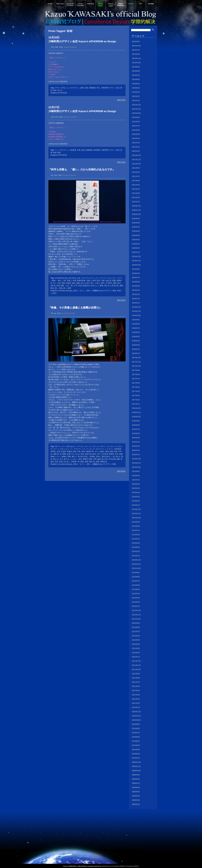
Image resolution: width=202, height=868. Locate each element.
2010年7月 (136, 733)
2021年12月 (136, 155)
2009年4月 (136, 796)
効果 (82, 88)
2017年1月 (136, 404)
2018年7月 (136, 328)
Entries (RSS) (120, 866)
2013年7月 (136, 581)
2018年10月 (136, 316)
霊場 (61, 288)
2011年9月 (136, 674)
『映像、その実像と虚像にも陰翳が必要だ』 (75, 308)
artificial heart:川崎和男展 (58, 82)
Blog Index (60, 4)
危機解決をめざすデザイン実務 (104, 291)
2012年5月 (136, 640)
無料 (115, 283)
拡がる (83, 283)
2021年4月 (136, 189)
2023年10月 (136, 63)
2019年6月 (136, 282)
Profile (50, 4)
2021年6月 (136, 181)
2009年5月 (136, 792)
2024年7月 (136, 50)
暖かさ (74, 457)
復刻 (63, 283)
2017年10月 (136, 366)
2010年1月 (136, 758)
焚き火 (118, 457)
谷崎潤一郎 (75, 462)
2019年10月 (136, 265)
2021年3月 (136, 193)
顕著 (59, 153)
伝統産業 (73, 150)
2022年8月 (136, 122)
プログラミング (79, 449)
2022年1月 (136, 151)
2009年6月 (136, 788)
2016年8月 (136, 425)
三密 (64, 281)
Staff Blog (90, 4)
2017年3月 (136, 396)
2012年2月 (136, 653)
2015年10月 (136, 467)
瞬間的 (85, 459)
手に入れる (75, 454)
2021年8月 (136, 172)
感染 (74, 283)
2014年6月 (136, 535)
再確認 (69, 451)
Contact (151, 4)
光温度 (63, 451)
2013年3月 (136, 598)
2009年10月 (136, 771)
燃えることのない (71, 459)
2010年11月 (136, 716)
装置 (57, 462)
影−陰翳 (63, 454)
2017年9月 (136, 370)
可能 (103, 281)
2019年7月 (136, 278)
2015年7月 (136, 480)
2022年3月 (136, 143)
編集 (99, 459)
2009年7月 (136, 783)
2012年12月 (136, 611)
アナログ (80, 446)
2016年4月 (136, 442)
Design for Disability (70, 4)
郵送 (52, 288)
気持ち (98, 457)
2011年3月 (136, 699)
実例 (107, 451)
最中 (103, 283)
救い (93, 283)
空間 (95, 459)
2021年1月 (136, 202)
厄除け (89, 281)
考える (60, 90)
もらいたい (112, 278)
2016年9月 (136, 421)
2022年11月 (136, 109)
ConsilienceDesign (65, 291)
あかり (73, 446)
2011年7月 (136, 682)
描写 (94, 454)
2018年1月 (136, 353)
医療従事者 (81, 281)
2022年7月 (136, 126)
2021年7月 (136, 176)
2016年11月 (136, 412)
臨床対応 (86, 286)
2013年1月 (136, 606)
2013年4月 (136, 594)
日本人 (98, 283)
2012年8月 (136, 627)
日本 (117, 454)
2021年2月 (136, 198)
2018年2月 (136, 349)
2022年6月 (136, 130)
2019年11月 (136, 261)
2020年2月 (136, 248)
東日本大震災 (111, 5)
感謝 (78, 283)
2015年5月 (136, 488)
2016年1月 (136, 455)
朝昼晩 (92, 457)
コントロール (94, 446)
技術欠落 (88, 454)
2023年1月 (136, 101)
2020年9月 (136, 219)
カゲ (86, 446)
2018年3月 (136, 345)
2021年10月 (136, 164)
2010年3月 (136, 750)
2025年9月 (136, 42)
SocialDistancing (61, 278)
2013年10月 (136, 568)
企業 (58, 451)
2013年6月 (136, 585)
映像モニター (56, 457)
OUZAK (131, 4)
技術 (82, 454)
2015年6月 (136, 484)
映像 (121, 454)
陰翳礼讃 (104, 462)
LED (68, 446)
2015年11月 (136, 463)
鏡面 (86, 462)
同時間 (88, 451)
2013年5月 (136, 589)
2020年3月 (136, 244)
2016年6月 (136, 434)
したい (97, 278)
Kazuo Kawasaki (121, 4)
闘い (57, 288)
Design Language (80, 4)
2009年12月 (136, 762)
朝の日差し (85, 457)
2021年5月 (136, 185)
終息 (80, 286)
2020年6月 (136, 231)
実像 (111, 451)
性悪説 (69, 283)
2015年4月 (136, 493)
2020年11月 (136, 210)
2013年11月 (136, 564)
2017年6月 (136, 383)
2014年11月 (136, 514)
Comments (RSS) (132, 866)
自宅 (106, 459)
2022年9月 (136, 117)
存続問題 (97, 150)
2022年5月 (136, 134)
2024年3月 (136, 54)
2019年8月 (136, 273)
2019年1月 (136, 303)
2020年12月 (136, 206)
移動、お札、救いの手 (69, 286)
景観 (69, 457)
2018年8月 (136, 324)
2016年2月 (136, 450)
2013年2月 (136, 602)
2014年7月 (136, 530)
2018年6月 (136, 332)
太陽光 (102, 451)
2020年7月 (136, 227)
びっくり (69, 449)
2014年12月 (136, 509)
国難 (114, 281)
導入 (98, 88)
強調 (55, 454)
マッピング (90, 449)
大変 (59, 283)
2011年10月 (136, 670)
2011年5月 (136, 691)
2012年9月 (136, 623)
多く (55, 283)
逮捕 (121, 286)
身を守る (108, 286)
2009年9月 (136, 775)
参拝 (94, 281)
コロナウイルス (87, 278)
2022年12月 (136, 105)
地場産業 (89, 150)
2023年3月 (136, 92)
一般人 (59, 281)
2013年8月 (136, 577)
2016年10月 (136, 417)
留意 (80, 459)
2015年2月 (136, 501)
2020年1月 (136, 252)
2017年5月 (136, 387)
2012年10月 (136, 619)
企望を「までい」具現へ (82, 291)
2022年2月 (136, 147)
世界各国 (118, 449)
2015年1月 (136, 505)
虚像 (118, 459)
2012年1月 (136, 657)
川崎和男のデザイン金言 (110, 88)
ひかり (62, 449)
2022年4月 (136, 139)
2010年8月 (136, 729)
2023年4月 (136, 88)
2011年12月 (136, 661)
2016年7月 (136, 429)
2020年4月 (136, 240)
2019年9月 (136, 269)
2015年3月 (136, 497)
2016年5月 (136, 438)
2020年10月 (136, 214)
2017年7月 (136, 379)
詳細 (61, 462)
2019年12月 (136, 257)
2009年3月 (136, 800)
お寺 (79, 278)
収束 (98, 281)
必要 (69, 454)
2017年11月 (136, 362)
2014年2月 (136, 552)
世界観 (53, 451)
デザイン (103, 446)
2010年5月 (136, 741)
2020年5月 (136, 235)
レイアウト (109, 449)
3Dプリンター (60, 446)
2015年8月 (136, 476)
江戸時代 (109, 283)
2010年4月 (136, 745)
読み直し (67, 462)
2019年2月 (136, 299)
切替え (69, 281)
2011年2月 (136, 703)
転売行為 (115, 286)
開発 (91, 462)
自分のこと (95, 286)
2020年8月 (136, 223)
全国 (79, 150)
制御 (74, 451)
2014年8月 (136, 526)
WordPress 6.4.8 (108, 866)
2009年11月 (136, 766)
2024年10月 (136, 46)
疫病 (58, 286)
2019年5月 (136, 286)
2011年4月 (136, 695)
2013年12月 (136, 560)
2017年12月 (136, 358)
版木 (119, 283)
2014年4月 (136, 543)
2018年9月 (136, 320)
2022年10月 (136, 113)
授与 (88, 283)
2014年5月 (136, 539)
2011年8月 (136, 678)
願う (65, 288)
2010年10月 (136, 720)
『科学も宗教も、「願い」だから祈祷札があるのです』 (82, 169)
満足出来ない (107, 457)
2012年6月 (136, 636)
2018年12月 (136, 307)
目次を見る (121, 100)
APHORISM (62, 93)
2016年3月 (136, 446)
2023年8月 (136, 71)
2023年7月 (136, 75)
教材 (55, 153)
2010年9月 (136, 724)
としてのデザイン (73, 88)
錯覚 (82, 462)
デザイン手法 (60, 88)
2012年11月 (136, 615)
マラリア (103, 278)
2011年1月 (136, 707)
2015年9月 (136, 471)
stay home (72, 278)
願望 (69, 288)
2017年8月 (136, 375)
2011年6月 (136, 686)
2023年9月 (136, 67)
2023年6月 (136, 80)
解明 (102, 286)
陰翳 (98, 462)
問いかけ (95, 451)
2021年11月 (136, 160)
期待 (55, 90)
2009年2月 (136, 804)
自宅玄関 (112, 459)
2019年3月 (136, 294)
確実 (90, 459)
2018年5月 (136, 337)
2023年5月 (136, 84)
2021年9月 (136, 168)
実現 (116, 451)
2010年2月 (136, 754)
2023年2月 (136, 96)
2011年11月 (136, 665)
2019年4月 (136, 290)
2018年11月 (136, 311)
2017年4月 (136, 391)
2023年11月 (136, 58)
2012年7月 (136, 632)
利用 (74, 281)
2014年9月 (136, 522)
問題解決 (92, 88)
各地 (86, 88)
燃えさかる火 (58, 459)
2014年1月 (136, 556)
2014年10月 (136, 518)
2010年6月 (136, 737)
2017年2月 (136, 400)
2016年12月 (136, 408)
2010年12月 (136, 712)
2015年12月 (136, 459)
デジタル (111, 446)
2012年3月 (136, 648)
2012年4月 (136, 644)
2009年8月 (136, 779)
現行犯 (53, 286)
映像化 (64, 457)
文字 (99, 454)
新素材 (111, 454)
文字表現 (105, 454)
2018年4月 (136, 341)
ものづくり (100, 449)
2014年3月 (136, 547)
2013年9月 (136, 573)
